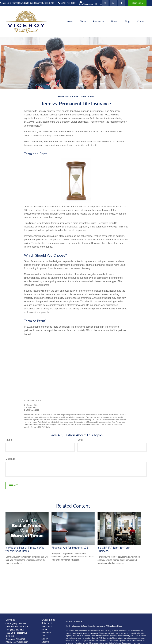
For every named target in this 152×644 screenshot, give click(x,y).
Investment (47, 626)
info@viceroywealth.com (91, 3)
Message (10, 459)
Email (80, 440)
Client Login (137, 3)
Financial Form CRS (76, 621)
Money (45, 639)
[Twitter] (105, 3)
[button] (70, 22)
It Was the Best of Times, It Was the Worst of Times (25, 549)
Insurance (46, 633)
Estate (45, 629)
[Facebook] (121, 3)
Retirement (47, 623)
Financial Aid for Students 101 (70, 548)
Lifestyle (45, 642)
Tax (43, 636)
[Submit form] (13, 486)
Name (9, 440)
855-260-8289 (21, 627)
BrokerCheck (117, 626)
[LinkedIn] (113, 3)
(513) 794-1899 (67, 3)
